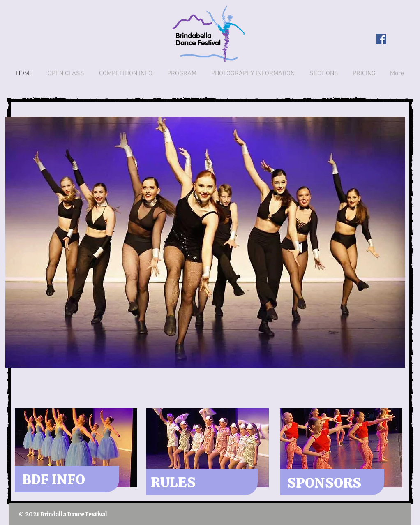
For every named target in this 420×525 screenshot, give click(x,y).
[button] (205, 242)
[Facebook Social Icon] (381, 39)
